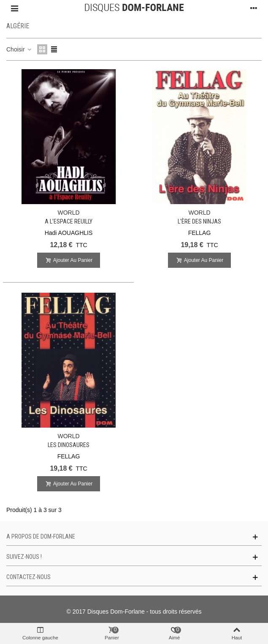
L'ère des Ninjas (199, 221)
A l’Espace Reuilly (69, 221)
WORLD (68, 213)
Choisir (19, 49)
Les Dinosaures (69, 445)
